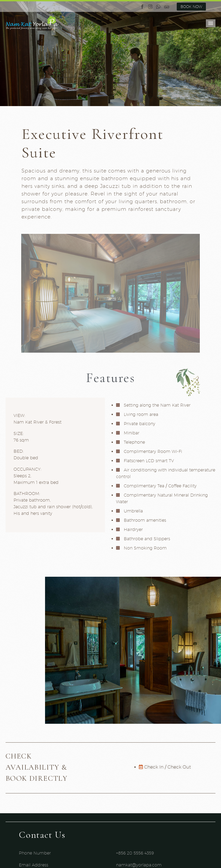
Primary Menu (211, 23)
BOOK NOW (191, 7)
